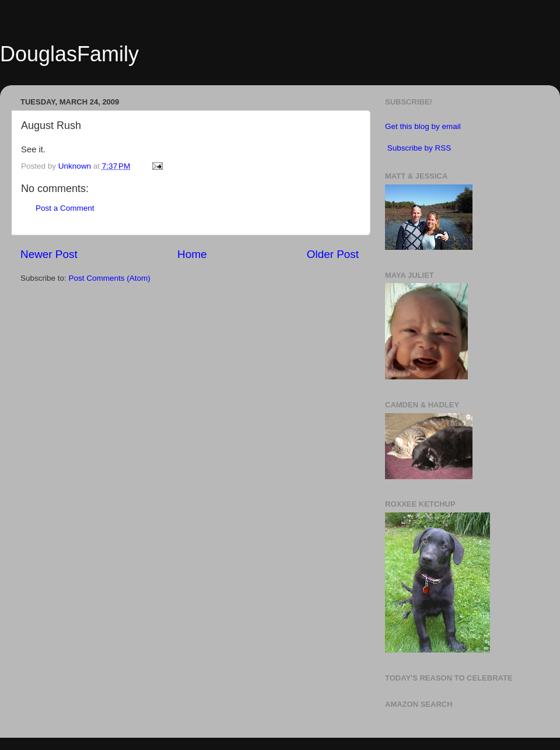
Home (192, 254)
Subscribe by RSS (419, 148)
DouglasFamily (69, 54)
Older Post (333, 254)
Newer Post (49, 254)
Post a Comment (65, 208)
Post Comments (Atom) (110, 278)
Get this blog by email (423, 126)
